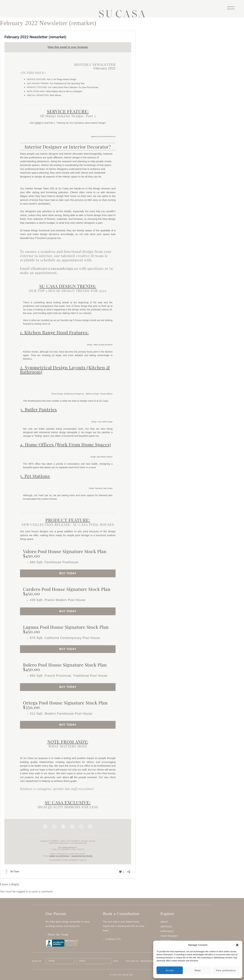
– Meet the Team (70, 936)
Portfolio (167, 931)
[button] (237, 945)
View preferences (226, 970)
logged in (22, 892)
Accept (170, 970)
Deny (198, 970)
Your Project (169, 936)
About (164, 922)
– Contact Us (112, 939)
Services (166, 927)
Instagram (147, 961)
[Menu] (231, 8)
